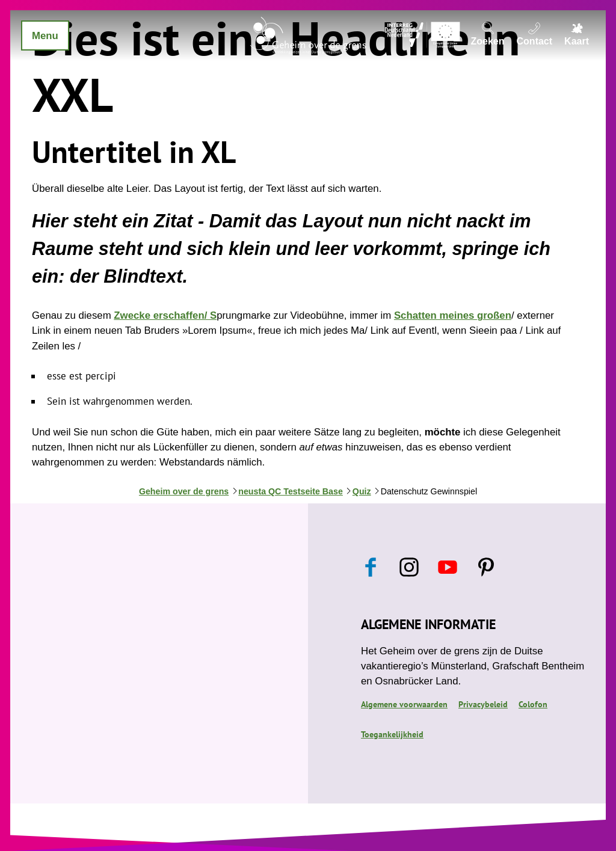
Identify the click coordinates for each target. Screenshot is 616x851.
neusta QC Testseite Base (291, 491)
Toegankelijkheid (392, 734)
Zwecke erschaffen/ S (165, 315)
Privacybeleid (483, 704)
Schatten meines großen (453, 315)
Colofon (533, 704)
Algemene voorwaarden (404, 704)
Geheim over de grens (184, 491)
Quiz (362, 491)
